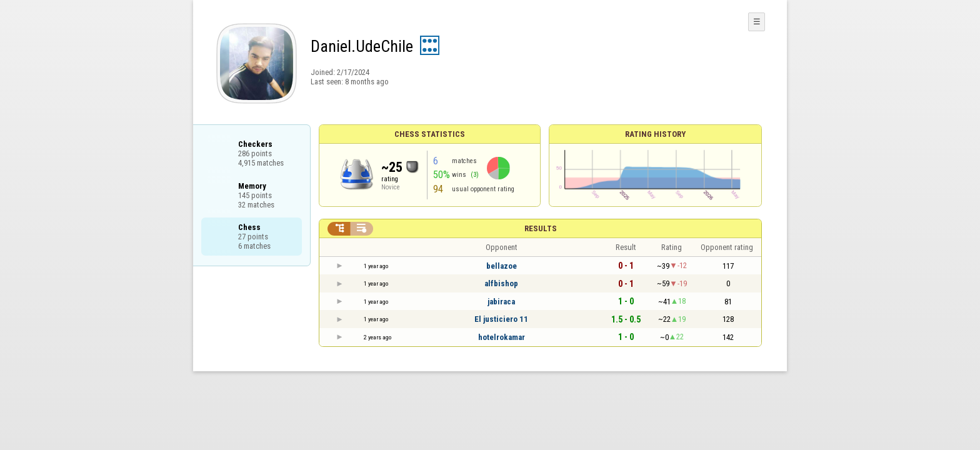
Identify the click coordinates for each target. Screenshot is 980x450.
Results (541, 228)
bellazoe (502, 266)
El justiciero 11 (501, 319)
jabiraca (501, 302)
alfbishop (501, 283)
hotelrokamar (502, 337)
